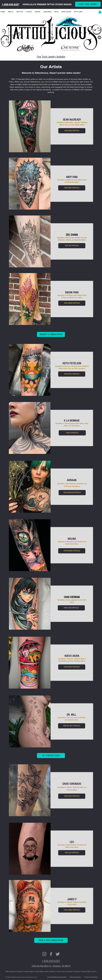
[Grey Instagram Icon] (44, 954)
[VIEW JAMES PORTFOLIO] (72, 910)
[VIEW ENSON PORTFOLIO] (72, 303)
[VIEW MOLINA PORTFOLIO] (72, 551)
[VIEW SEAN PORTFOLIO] (72, 131)
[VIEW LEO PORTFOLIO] (72, 853)
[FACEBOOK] (51, 954)
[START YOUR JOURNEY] (88, 4)
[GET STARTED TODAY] (51, 756)
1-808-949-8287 (10, 4)
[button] (100, 12)
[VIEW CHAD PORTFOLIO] (71, 608)
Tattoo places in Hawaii (14, 971)
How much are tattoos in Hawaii (69, 971)
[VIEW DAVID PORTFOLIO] (72, 796)
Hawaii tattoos (29, 971)
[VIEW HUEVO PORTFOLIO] (72, 667)
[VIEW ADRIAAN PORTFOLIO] (72, 493)
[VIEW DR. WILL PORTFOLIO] (72, 726)
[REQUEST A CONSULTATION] (51, 334)
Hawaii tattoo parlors (89, 971)
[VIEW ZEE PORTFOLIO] (72, 246)
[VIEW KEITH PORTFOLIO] (72, 374)
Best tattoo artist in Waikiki (46, 971)
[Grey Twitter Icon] (58, 954)
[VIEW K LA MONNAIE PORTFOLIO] (72, 433)
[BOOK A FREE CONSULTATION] (51, 940)
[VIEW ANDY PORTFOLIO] (72, 188)
